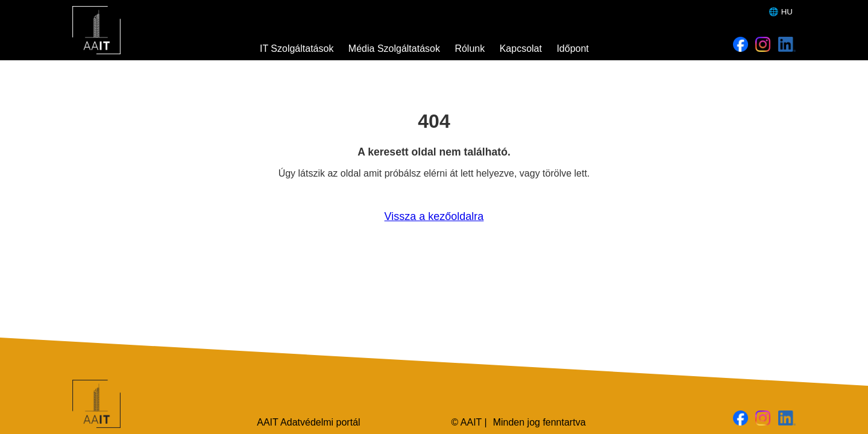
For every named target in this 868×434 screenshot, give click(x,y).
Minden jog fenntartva (539, 422)
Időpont (572, 49)
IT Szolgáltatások (297, 49)
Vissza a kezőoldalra (434, 216)
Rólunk (470, 49)
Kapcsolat (521, 49)
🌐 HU (781, 12)
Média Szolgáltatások (394, 49)
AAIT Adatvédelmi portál (308, 422)
